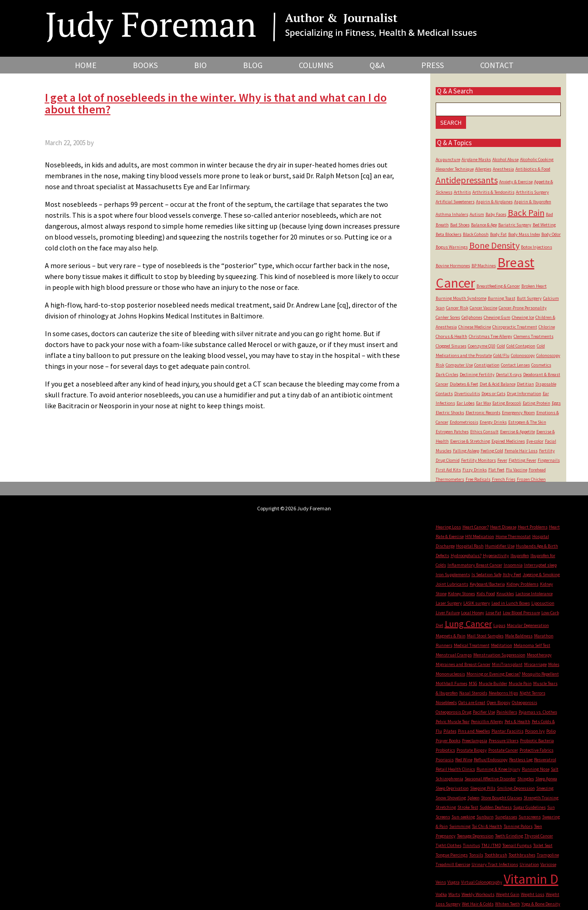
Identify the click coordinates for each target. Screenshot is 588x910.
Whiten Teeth (508, 904)
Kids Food (486, 594)
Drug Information (524, 394)
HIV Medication (480, 536)
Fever (502, 460)
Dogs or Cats (493, 394)
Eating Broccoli (507, 403)
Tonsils (476, 855)
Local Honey (473, 613)
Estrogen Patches (452, 432)
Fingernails (549, 460)
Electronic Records (483, 413)
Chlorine (547, 327)
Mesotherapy (539, 655)
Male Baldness (519, 636)
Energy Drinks (493, 422)
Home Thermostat (513, 536)
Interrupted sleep (540, 565)
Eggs (556, 403)
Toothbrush (496, 855)
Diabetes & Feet (464, 384)
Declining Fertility (477, 374)
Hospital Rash (470, 546)
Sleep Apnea (546, 779)
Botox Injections (537, 247)
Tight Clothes (449, 845)
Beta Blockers (449, 234)
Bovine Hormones (453, 266)
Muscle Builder (493, 683)
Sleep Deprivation (452, 788)
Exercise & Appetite (518, 432)
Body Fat (498, 234)
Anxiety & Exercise (516, 182)
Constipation (487, 365)
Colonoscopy (523, 355)
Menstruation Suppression (499, 655)
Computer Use (459, 365)
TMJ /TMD (491, 845)
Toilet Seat (543, 845)
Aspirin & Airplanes (494, 202)
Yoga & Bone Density (541, 904)
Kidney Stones (462, 594)
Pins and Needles (474, 731)
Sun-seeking (463, 817)
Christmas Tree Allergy (491, 336)
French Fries (504, 479)
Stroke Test (468, 807)
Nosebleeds (446, 702)
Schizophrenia (450, 779)
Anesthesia (503, 169)
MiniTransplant (507, 664)
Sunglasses (506, 817)
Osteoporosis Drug (454, 712)
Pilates (450, 731)
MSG (473, 683)
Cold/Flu (501, 355)
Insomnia (513, 565)
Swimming (460, 826)
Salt (555, 769)
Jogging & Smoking (541, 575)
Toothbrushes (522, 855)
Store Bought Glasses (502, 798)
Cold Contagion (521, 346)
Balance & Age (484, 225)
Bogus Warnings (452, 247)
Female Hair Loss (521, 451)
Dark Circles (447, 374)
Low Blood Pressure (521, 613)
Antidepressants (467, 180)
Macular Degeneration (528, 625)
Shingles (526, 779)
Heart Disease (503, 527)
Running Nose (536, 769)
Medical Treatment (472, 645)
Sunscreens (530, 817)
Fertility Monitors (479, 460)
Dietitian (525, 384)
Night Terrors (532, 693)
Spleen (474, 798)
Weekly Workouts (478, 894)
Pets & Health (518, 722)
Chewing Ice (523, 317)
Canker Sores (448, 317)
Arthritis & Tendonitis (493, 192)
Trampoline (548, 855)
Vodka (441, 894)
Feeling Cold (492, 451)
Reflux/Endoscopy (491, 760)
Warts (454, 894)
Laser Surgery (449, 603)
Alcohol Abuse (505, 159)
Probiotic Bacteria (537, 741)
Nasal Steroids (473, 693)
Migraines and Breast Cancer (463, 664)
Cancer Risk (457, 308)
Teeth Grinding (509, 836)
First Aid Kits (448, 470)
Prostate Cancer (503, 750)
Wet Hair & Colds (478, 904)
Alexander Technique (455, 169)
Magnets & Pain (451, 636)
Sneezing (545, 788)
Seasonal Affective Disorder (490, 779)
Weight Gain (508, 894)
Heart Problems (533, 527)
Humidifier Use (500, 546)
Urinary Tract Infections (495, 864)
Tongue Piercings (452, 855)
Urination (529, 864)
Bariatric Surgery (515, 225)
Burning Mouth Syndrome (461, 298)
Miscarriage (535, 664)
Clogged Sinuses (451, 346)
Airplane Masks (476, 159)
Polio (551, 731)
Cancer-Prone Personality (523, 308)
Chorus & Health (452, 336)
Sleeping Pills (483, 788)
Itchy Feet (512, 575)
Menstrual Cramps (454, 655)
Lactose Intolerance (534, 594)
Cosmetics (541, 365)
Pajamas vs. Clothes (538, 712)
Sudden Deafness (496, 807)
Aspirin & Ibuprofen (533, 202)
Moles (554, 664)
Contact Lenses (515, 365)
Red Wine (464, 760)
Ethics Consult (484, 432)
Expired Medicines (508, 441)
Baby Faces (496, 214)
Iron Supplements (453, 575)
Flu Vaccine (517, 470)
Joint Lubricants (452, 584)
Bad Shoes (460, 225)
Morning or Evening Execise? (493, 674)
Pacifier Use (484, 712)
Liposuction (543, 603)
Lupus (499, 625)
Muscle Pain (520, 683)
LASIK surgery (477, 603)
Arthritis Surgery (532, 192)
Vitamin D (531, 879)
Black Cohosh (476, 234)
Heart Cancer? (476, 527)
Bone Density (494, 245)
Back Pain (526, 213)
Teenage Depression (475, 836)
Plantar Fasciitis (508, 731)
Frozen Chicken (531, 479)
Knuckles (505, 594)
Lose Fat (493, 613)
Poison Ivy (535, 731)
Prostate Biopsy (472, 750)
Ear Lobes (466, 403)
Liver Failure (448, 613)
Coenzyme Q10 (482, 346)
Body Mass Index (524, 234)
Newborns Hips (503, 693)
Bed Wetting (544, 225)
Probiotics (445, 750)
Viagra (454, 882)
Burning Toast (502, 298)
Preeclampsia (475, 741)
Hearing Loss (448, 527)
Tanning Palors (518, 826)
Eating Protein (537, 403)
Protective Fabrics (537, 750)
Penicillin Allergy (487, 722)
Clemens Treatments (534, 336)
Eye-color (535, 441)
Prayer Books (448, 741)
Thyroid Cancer (539, 836)
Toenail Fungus (517, 845)
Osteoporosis (525, 702)
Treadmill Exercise (453, 864)
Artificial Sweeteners (455, 202)
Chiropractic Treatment (515, 327)
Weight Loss (533, 894)
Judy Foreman (262, 22)
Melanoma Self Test (532, 645)
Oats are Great (472, 702)
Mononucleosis (450, 674)
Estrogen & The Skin (527, 422)
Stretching (446, 807)
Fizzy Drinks (475, 470)
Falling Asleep (466, 451)
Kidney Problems (522, 584)
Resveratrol (545, 760)
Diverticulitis (467, 394)
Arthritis (462, 192)
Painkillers (507, 712)
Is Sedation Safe (486, 575)
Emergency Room (518, 413)
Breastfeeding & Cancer (498, 286)
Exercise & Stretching (470, 441)
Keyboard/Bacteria (487, 584)
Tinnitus (471, 845)
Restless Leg (521, 760)
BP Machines (484, 266)
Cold (501, 346)
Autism (477, 214)
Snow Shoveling (451, 798)
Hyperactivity (496, 555)
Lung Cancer (468, 624)
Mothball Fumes (452, 683)
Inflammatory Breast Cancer (475, 565)
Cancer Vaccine (484, 308)
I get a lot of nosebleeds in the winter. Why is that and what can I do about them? (216, 103)
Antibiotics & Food (533, 169)
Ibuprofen (520, 555)
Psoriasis (445, 760)
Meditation (502, 645)
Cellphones (472, 317)
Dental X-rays (509, 374)
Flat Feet (496, 470)
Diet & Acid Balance (498, 384)
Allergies (483, 169)
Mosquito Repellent (540, 674)
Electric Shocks (450, 413)
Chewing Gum (497, 317)
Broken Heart (534, 286)
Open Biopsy (499, 702)
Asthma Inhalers (452, 214)
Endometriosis (464, 422)
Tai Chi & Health (487, 826)
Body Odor (551, 234)
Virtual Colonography (482, 882)
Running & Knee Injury (498, 769)
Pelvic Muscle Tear (453, 722)
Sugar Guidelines (530, 807)
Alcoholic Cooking (537, 159)
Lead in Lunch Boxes (511, 603)
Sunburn (485, 817)
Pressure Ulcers (504, 741)
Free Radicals (478, 479)
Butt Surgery (529, 298)
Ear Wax (484, 403)
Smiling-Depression (516, 788)
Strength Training (541, 798)
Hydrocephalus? (466, 555)
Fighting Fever (522, 460)
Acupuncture (448, 159)
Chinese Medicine (475, 327)
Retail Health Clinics (455, 769)
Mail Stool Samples (485, 636)
